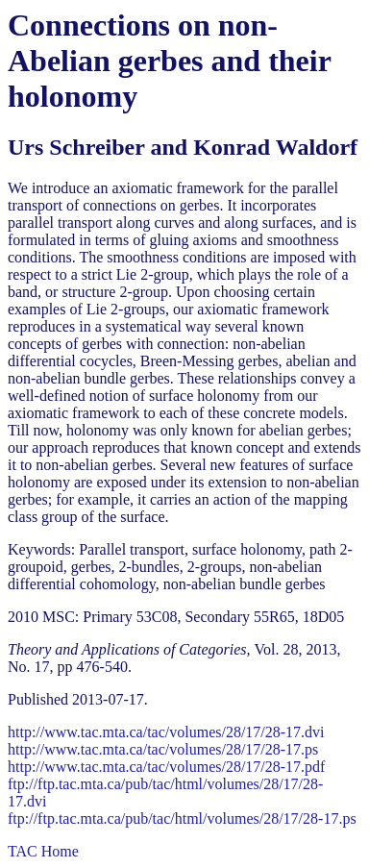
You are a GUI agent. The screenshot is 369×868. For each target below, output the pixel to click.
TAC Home (43, 851)
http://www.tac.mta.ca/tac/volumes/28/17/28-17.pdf (166, 767)
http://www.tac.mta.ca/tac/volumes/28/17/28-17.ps (163, 749)
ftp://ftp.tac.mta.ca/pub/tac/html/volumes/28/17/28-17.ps (182, 818)
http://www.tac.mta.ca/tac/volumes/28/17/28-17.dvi (166, 732)
